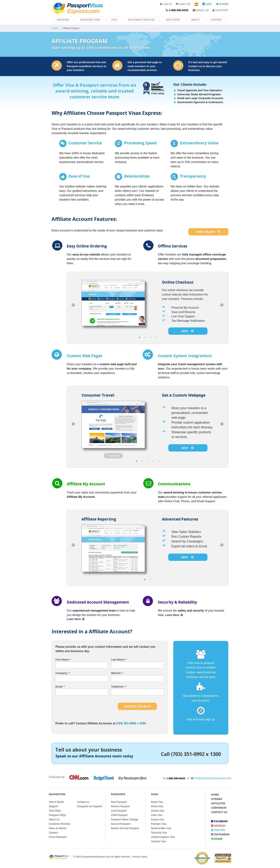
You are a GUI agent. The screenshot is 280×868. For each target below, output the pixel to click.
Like (207, 4)
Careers (53, 833)
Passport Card (90, 20)
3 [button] (150, 337)
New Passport (119, 802)
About (195, 20)
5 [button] (159, 461)
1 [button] (139, 337)
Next (188, 331)
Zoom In (113, 456)
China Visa (157, 806)
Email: (60, 687)
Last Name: (119, 660)
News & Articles (58, 828)
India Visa (156, 815)
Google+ (219, 826)
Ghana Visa (158, 811)
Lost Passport (119, 811)
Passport (63, 20)
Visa (114, 20)
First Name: (63, 660)
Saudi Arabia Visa (161, 828)
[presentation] (83, 705)
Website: (117, 673)
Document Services (141, 20)
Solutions (173, 20)
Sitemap (217, 799)
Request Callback (137, 706)
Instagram (220, 834)
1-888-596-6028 (176, 778)
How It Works (56, 802)
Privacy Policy (140, 857)
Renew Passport (120, 806)
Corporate (219, 808)
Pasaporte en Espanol (90, 806)
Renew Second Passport (125, 828)
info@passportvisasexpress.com (211, 778)
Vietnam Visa (158, 841)
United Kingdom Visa (163, 837)
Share (222, 4)
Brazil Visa (157, 802)
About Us (54, 819)
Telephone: (119, 687)
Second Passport (121, 824)
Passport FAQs (57, 815)
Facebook (219, 821)
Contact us (83, 802)
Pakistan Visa (159, 824)
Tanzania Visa (159, 833)
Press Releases (58, 837)
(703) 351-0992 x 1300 (131, 723)
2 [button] (145, 337)
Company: (63, 673)
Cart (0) (183, 4)
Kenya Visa (157, 819)
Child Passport (119, 815)
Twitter (218, 830)
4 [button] (156, 337)
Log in (166, 4)
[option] (148, 305)
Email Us (201, 10)
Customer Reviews (60, 824)
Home (55, 28)
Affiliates (218, 803)
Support (220, 10)
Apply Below (208, 232)
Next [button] (222, 305)
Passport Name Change (124, 819)
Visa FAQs (55, 811)
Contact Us (219, 812)
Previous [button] (73, 305)
